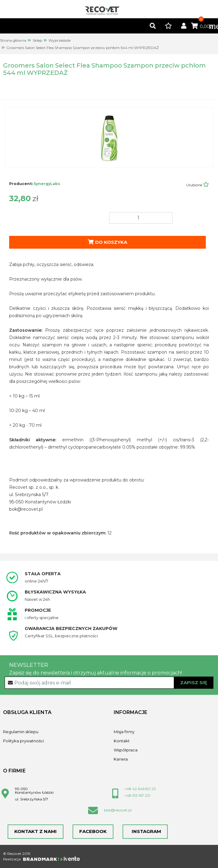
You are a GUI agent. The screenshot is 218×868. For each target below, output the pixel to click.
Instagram (145, 831)
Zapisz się (194, 682)
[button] (153, 26)
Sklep (37, 40)
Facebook (93, 831)
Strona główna (13, 40)
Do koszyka (107, 242)
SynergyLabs (47, 184)
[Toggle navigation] (210, 26)
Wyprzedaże (59, 40)
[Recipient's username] (109, 683)
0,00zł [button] (202, 26)
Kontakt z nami (36, 831)
